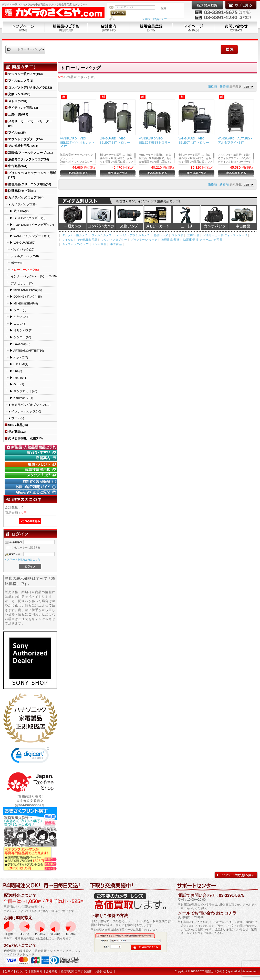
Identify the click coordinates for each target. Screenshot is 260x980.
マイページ (194, 27)
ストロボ (178, 235)
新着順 (224, 87)
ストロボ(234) (18, 101)
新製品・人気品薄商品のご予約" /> (32, 447)
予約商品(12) (17, 432)
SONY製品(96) (18, 425)
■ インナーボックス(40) (25, 411)
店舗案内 (109, 27)
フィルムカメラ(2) (21, 80)
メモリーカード (158, 217)
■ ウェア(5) (16, 418)
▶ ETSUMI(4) (19, 364)
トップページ (23, 27)
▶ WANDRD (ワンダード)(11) (30, 236)
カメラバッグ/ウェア (76, 244)
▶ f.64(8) (16, 371)
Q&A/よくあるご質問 (32, 492)
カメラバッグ (215, 217)
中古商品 (243, 217)
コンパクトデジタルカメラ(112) (30, 87)
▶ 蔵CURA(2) (19, 211)
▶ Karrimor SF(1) (22, 398)
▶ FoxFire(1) (19, 378)
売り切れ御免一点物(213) (25, 438)
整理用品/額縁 (170, 240)
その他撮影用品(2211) (23, 146)
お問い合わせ (236, 27)
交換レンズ (129, 217)
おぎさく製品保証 (32, 482)
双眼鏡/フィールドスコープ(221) (30, 153)
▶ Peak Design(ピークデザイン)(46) (32, 227)
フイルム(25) (17, 132)
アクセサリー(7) (22, 283)
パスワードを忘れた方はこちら (23, 559)
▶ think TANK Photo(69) (26, 290)
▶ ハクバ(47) (19, 357)
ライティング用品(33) (23, 108)
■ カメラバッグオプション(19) (30, 405)
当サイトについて (16, 971)
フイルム (68, 240)
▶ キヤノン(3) (20, 317)
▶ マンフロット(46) (24, 391)
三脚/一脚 (193, 235)
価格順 (212, 87)
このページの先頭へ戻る (236, 874)
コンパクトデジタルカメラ (133, 235)
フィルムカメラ (102, 235)
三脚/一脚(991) (18, 114)
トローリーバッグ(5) (25, 270)
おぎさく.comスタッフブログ (32, 475)
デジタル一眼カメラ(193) (25, 74)
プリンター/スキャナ (144, 240)
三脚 (186, 217)
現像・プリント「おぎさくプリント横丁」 (32, 464)
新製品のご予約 (66, 27)
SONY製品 (100, 244)
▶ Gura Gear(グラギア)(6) (28, 218)
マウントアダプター (114, 240)
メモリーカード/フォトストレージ (225, 235)
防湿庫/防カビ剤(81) (22, 191)
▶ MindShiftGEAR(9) (24, 303)
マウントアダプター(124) (25, 139)
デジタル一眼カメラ (72, 217)
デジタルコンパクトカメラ (101, 217)
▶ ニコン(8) (18, 324)
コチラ (230, 913)
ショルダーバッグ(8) (25, 256)
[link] (30, 756)
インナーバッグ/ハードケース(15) (34, 276)
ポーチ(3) (17, 263)
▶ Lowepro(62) (20, 344)
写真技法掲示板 (32, 470)
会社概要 (51, 971)
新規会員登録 (151, 27)
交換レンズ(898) (19, 94)
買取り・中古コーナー (32, 453)
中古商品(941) (18, 166)
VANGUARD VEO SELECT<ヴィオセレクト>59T (78, 142)
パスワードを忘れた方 (155, 19)
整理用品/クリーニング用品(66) (30, 184)
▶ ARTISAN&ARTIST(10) (27, 350)
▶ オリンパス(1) (21, 330)
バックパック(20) (23, 249)
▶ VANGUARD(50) (23, 242)
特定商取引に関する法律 (76, 971)
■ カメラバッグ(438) (23, 204)
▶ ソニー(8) (18, 310)
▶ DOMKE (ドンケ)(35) (26, 296)
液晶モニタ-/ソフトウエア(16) (29, 159)
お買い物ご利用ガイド (32, 487)
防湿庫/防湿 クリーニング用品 (203, 240)
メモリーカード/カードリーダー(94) (30, 123)
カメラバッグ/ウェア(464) (26, 197)
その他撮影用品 (87, 240)
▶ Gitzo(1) (17, 384)
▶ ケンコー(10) (20, 337)
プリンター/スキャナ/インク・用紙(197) (32, 175)
